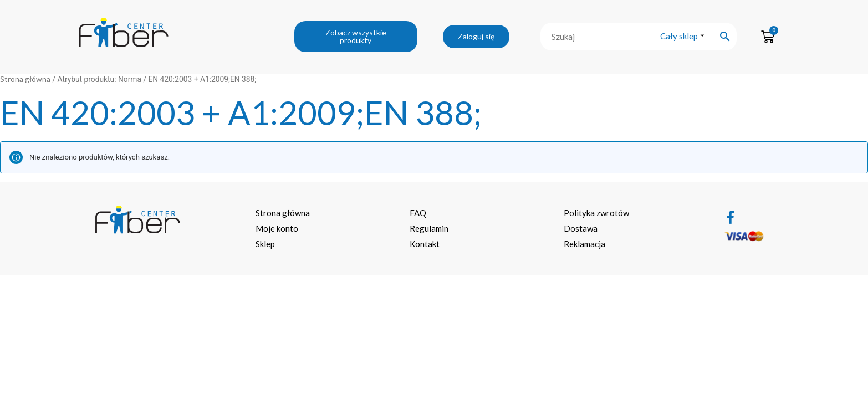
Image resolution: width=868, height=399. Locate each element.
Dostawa (581, 228)
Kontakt (425, 244)
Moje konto (277, 228)
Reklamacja (584, 244)
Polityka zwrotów (596, 213)
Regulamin (429, 228)
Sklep (265, 244)
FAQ (418, 213)
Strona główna (25, 79)
